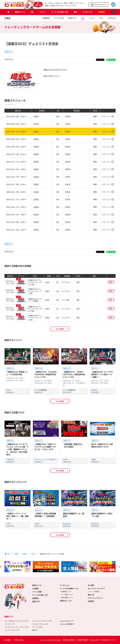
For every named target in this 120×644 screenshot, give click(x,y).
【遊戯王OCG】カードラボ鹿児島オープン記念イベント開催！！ (102, 374)
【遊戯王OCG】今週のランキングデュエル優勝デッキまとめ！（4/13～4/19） (45, 447)
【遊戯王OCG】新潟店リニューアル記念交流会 (17, 373)
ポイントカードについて (96, 588)
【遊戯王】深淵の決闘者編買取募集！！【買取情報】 (45, 515)
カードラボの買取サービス (69, 588)
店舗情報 (101, 12)
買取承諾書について (67, 598)
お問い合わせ (19, 640)
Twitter (110, 18)
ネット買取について (67, 595)
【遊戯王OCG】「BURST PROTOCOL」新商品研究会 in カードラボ (74, 374)
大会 (32, 12)
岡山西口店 (67, 524)
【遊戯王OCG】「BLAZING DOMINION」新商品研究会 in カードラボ (46, 374)
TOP (8, 554)
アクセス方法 (59, 18)
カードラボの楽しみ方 (60, 12)
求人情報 (91, 585)
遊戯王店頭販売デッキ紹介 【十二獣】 (102, 515)
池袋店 (94, 459)
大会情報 (35, 588)
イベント (43, 12)
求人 (102, 18)
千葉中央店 (10, 459)
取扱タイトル (20, 12)
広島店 (7, 18)
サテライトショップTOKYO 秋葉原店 (47, 459)
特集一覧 (91, 595)
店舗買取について (66, 592)
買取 (75, 12)
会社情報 (8, 640)
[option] (17, 567)
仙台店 (9, 524)
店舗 (16, 554)
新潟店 (9, 390)
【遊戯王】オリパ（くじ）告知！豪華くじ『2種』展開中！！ (17, 516)
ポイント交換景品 (94, 592)
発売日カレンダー (66, 601)
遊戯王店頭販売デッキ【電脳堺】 (74, 515)
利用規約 (91, 601)
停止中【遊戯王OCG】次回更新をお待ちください (102, 445)
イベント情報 (37, 592)
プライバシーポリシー (96, 598)
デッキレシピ (88, 12)
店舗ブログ (72, 18)
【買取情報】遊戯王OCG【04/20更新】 (73, 445)
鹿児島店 (94, 390)
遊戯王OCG (8, 52)
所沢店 (65, 459)
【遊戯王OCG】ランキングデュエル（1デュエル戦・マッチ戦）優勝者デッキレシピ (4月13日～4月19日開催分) (17, 449)
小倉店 (37, 524)
